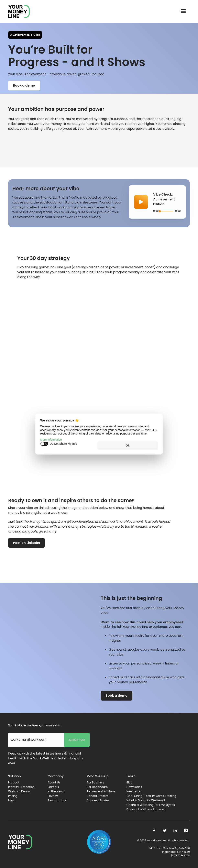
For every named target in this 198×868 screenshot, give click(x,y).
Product (14, 782)
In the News (56, 791)
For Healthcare (97, 787)
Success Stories (98, 800)
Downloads (134, 787)
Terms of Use (57, 800)
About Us (54, 782)
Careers (53, 787)
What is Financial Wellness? (146, 800)
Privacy (53, 796)
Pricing (13, 796)
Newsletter (134, 791)
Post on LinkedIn (26, 543)
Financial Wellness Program (146, 809)
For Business (96, 782)
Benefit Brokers (98, 796)
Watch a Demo (19, 791)
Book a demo (24, 85)
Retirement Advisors (101, 791)
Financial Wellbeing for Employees (151, 805)
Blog (129, 782)
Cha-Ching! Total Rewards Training (151, 796)
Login (12, 800)
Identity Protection (21, 787)
